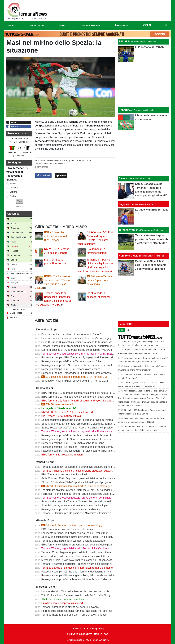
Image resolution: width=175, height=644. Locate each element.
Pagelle (123, 204)
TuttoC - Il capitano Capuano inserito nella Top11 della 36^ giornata (79, 595)
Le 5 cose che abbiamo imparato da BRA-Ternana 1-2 (56, 236)
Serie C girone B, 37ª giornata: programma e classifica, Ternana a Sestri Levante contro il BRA (95, 424)
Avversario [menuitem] (121, 25)
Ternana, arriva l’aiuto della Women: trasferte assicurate (73, 541)
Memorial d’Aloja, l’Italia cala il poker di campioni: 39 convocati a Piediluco (84, 560)
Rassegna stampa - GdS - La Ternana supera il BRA (71, 361)
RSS (106, 634)
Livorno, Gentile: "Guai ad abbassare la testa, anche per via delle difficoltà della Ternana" (92, 592)
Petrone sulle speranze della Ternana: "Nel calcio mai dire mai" (77, 611)
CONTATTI (87, 634)
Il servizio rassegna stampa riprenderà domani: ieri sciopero (75, 505)
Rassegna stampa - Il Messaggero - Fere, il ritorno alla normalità (78, 575)
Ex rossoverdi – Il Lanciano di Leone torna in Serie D (71, 334)
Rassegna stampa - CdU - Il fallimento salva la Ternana (73, 443)
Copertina (125, 110)
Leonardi (14, 188)
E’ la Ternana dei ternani (57, 404)
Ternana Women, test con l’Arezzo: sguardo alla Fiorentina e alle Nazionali (84, 431)
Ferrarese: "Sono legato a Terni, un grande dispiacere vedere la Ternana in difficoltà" (89, 494)
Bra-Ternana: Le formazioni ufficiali (61, 416)
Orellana (13, 192)
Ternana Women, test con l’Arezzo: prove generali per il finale (76, 498)
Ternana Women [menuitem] (90, 25)
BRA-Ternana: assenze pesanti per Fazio (65, 475)
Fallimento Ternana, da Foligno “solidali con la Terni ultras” (75, 533)
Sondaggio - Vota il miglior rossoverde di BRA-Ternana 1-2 (75, 381)
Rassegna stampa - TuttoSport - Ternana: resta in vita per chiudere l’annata (84, 439)
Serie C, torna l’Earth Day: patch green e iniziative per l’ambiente (78, 478)
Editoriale (125, 42)
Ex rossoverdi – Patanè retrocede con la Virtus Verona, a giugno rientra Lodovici (87, 338)
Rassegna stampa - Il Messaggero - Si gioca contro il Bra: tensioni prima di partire (88, 451)
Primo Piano (49, 161)
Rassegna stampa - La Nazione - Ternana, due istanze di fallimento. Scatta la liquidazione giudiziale (98, 572)
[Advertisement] (143, 153)
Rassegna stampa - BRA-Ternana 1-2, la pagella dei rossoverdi (77, 358)
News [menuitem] (62, 25)
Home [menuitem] (10, 25)
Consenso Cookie (80, 628)
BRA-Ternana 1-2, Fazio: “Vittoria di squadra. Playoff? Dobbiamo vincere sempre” (88, 401)
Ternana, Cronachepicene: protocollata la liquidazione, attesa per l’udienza (84, 552)
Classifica (13, 214)
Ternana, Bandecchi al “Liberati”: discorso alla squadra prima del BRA (81, 467)
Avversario (125, 178)
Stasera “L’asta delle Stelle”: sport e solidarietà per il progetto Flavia (80, 482)
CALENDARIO (74, 634)
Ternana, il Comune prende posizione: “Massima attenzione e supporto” (82, 513)
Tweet (61, 176)
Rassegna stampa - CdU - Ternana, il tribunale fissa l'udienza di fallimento (83, 579)
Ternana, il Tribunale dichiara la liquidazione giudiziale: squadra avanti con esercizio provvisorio (95, 471)
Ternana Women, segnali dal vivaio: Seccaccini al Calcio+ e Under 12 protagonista (88, 548)
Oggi (121, 330)
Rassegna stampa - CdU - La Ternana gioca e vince (71, 369)
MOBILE (98, 634)
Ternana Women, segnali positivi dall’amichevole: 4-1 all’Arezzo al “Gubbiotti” (85, 354)
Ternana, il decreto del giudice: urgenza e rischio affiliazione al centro (81, 564)
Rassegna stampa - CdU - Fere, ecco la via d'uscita (71, 509)
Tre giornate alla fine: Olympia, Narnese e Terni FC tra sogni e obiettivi (81, 490)
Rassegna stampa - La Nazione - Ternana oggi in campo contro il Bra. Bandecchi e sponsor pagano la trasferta (105, 447)
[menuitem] (166, 25)
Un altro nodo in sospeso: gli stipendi (62, 603)
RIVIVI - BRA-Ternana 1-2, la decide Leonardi (67, 412)
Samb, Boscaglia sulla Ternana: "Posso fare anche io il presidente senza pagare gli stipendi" (94, 428)
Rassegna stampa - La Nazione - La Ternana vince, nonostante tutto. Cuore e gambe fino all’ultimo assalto (102, 365)
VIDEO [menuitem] (147, 25)
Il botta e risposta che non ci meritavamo (64, 599)
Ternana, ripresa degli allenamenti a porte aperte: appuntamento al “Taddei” (84, 346)
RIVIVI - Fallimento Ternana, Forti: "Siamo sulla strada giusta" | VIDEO (83, 486)
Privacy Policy (97, 628)
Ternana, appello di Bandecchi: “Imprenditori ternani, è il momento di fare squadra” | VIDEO (93, 568)
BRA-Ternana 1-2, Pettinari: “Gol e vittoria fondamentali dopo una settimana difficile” (89, 397)
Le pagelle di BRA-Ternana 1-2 (59, 408)
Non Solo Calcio (129, 256)
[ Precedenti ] (19, 156)
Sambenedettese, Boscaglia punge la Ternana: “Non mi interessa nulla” (82, 420)
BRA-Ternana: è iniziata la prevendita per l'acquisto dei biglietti (77, 545)
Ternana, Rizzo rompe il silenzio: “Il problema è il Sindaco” (74, 615)
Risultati (19, 207)
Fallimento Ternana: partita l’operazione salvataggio (100, 280)
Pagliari (13, 196)
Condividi (44, 176)
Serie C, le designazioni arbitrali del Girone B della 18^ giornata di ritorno (83, 537)
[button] (19, 201)
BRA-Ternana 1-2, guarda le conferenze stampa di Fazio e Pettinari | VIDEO (85, 393)
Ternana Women (129, 230)
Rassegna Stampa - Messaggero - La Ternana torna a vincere (77, 373)
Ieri (127, 330)
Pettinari (13, 183)
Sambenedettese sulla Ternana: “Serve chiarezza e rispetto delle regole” (83, 502)
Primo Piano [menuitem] (36, 25)
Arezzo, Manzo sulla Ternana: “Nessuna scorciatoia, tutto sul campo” (80, 556)
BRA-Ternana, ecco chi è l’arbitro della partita (67, 529)
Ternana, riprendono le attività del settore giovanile (70, 607)
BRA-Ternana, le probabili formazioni (62, 455)
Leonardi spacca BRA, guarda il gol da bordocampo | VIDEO (76, 350)
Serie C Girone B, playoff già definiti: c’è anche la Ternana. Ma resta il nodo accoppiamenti (93, 342)
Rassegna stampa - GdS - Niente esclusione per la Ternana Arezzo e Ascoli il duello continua (94, 435)
